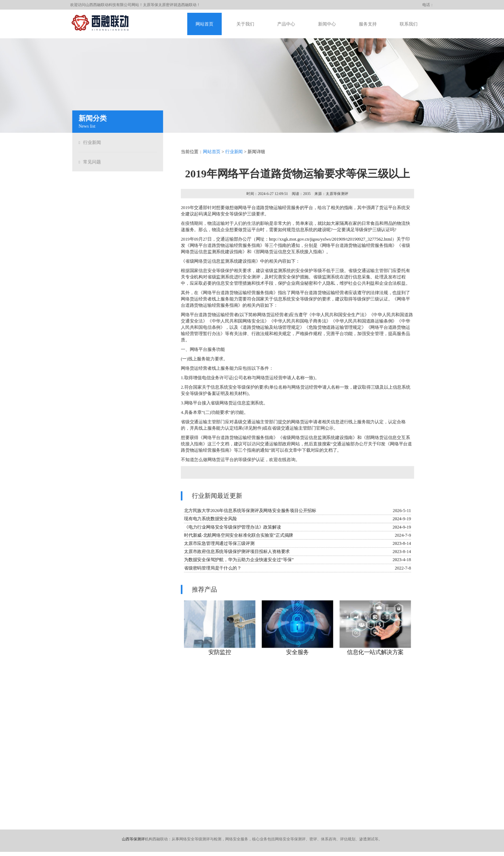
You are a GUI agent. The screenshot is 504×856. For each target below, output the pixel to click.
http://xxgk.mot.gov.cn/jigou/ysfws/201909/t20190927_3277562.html (331, 238)
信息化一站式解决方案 (376, 655)
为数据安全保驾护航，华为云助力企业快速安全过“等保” (238, 562)
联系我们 (409, 24)
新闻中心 (327, 24)
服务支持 (368, 24)
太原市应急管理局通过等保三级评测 (218, 545)
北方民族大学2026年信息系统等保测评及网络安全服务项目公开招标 (250, 512)
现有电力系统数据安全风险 (210, 520)
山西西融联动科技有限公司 (108, 5)
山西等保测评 (133, 839)
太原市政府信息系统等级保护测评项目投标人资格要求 (236, 553)
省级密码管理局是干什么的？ (212, 570)
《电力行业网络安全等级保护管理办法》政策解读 (232, 528)
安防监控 (219, 655)
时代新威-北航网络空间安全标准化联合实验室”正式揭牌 (238, 537)
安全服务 (298, 655)
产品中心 (286, 24)
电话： (428, 5)
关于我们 (245, 24)
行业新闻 (91, 143)
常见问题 (91, 162)
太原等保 (151, 5)
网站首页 (204, 24)
